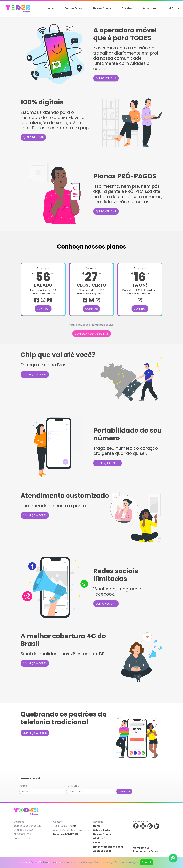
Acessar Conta (102, 851)
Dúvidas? (99, 838)
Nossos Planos (102, 8)
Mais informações (129, 862)
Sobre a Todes (73, 8)
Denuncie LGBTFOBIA (66, 834)
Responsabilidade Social (108, 847)
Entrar (174, 8)
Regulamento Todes (146, 851)
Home (50, 8)
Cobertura (149, 8)
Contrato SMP (142, 848)
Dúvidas (127, 8)
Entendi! (146, 862)
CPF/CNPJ (74, 786)
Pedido (23, 786)
